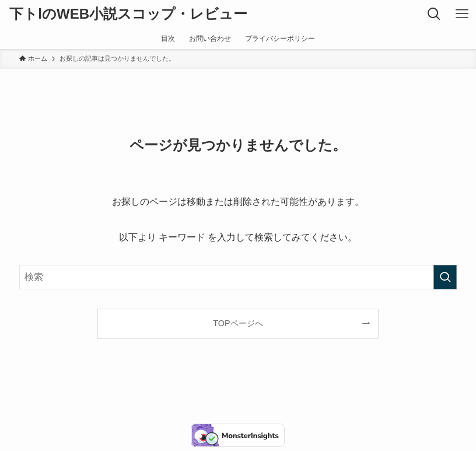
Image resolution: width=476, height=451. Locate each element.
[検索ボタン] (434, 14)
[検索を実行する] (445, 277)
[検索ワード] (238, 277)
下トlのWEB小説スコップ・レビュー (128, 14)
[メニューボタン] (462, 14)
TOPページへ (238, 323)
